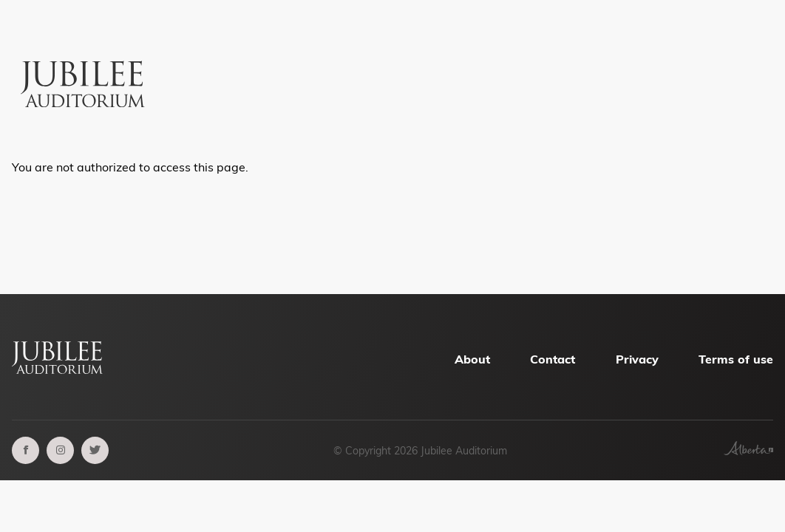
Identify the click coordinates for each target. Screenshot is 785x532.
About (472, 359)
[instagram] (60, 450)
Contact (553, 359)
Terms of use (736, 359)
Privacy (637, 359)
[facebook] (26, 450)
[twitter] (95, 450)
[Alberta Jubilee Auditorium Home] (85, 57)
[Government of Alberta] (748, 451)
